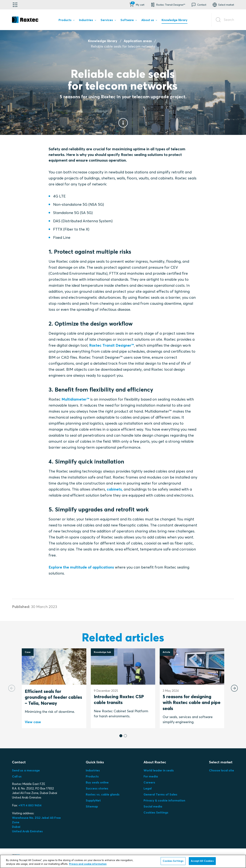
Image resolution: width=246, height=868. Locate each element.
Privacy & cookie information (164, 800)
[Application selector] (15, 5)
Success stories (97, 788)
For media (151, 776)
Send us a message (26, 770)
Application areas (138, 41)
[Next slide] (234, 688)
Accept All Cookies (202, 861)
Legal (148, 788)
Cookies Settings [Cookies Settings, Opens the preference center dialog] (173, 861)
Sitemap (92, 806)
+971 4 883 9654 (30, 805)
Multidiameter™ (75, 399)
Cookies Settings (156, 812)
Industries (93, 770)
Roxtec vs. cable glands (103, 794)
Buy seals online (97, 782)
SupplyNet (93, 800)
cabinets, (115, 489)
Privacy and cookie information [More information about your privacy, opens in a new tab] (88, 864)
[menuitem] (66, 21)
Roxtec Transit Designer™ (112, 345)
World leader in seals (159, 770)
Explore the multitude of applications (81, 567)
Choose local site (222, 770)
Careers (149, 782)
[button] (137, 5)
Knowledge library (103, 41)
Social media (153, 806)
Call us (17, 776)
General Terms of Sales (160, 794)
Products (92, 776)
